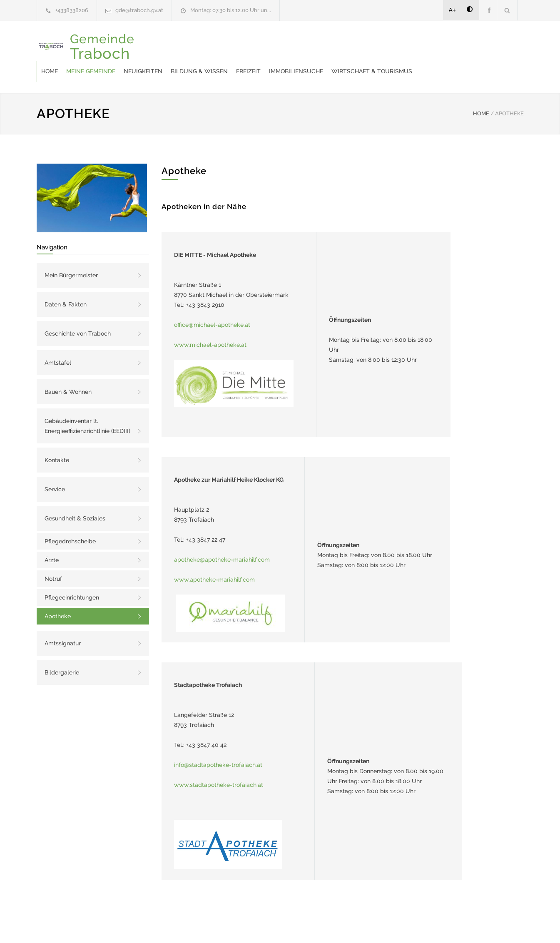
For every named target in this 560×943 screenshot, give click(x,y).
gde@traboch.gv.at (139, 10)
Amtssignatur (63, 622)
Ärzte (52, 539)
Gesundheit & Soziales (75, 498)
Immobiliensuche (396, 46)
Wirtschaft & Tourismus (472, 46)
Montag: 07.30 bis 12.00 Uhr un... (231, 10)
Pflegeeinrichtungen (72, 577)
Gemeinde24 (210, 926)
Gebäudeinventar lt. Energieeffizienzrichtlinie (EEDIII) (87, 405)
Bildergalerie (62, 652)
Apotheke (58, 595)
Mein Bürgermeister (71, 254)
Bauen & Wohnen (68, 371)
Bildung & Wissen (299, 46)
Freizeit (348, 46)
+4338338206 (72, 10)
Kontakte (57, 439)
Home (149, 46)
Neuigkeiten (243, 46)
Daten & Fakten (66, 284)
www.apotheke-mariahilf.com (214, 559)
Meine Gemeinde (191, 46)
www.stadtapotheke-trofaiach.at (219, 764)
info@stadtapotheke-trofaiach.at (218, 744)
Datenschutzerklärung (388, 926)
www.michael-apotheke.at (210, 324)
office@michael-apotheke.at (212, 304)
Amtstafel (58, 342)
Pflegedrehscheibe (70, 520)
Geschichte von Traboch (78, 313)
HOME (481, 93)
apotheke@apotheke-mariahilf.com (222, 539)
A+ (453, 10)
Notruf (53, 558)
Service (55, 468)
